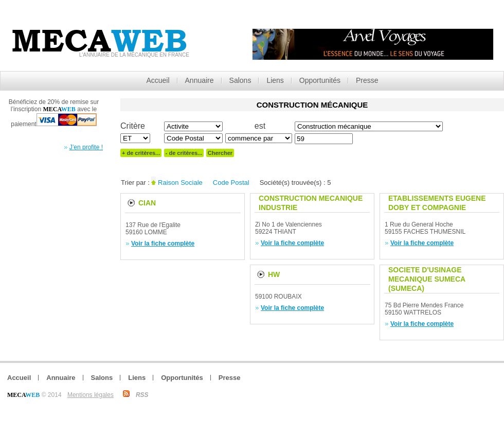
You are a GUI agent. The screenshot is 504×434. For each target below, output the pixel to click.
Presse (367, 80)
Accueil (158, 80)
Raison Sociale (180, 183)
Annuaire (200, 80)
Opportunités (320, 80)
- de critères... (184, 153)
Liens (275, 80)
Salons (240, 80)
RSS (142, 395)
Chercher (220, 153)
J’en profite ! (86, 147)
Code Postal (231, 183)
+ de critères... (141, 153)
